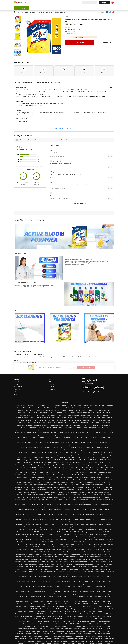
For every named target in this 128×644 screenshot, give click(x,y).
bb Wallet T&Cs (52, 389)
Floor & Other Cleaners (42, 357)
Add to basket (80, 42)
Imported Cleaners (56, 357)
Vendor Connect (52, 392)
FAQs (49, 382)
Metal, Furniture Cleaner (86, 357)
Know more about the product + (64, 128)
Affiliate (16, 392)
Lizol (67, 16)
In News (16, 384)
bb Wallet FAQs (52, 387)
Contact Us (51, 384)
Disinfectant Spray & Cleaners (24, 357)
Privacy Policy (18, 389)
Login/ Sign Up (105, 3)
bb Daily (16, 397)
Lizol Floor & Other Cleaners (27, 363)
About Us (16, 382)
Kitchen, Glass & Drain (70, 357)
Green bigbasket (18, 387)
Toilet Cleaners (100, 357)
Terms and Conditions (20, 395)
